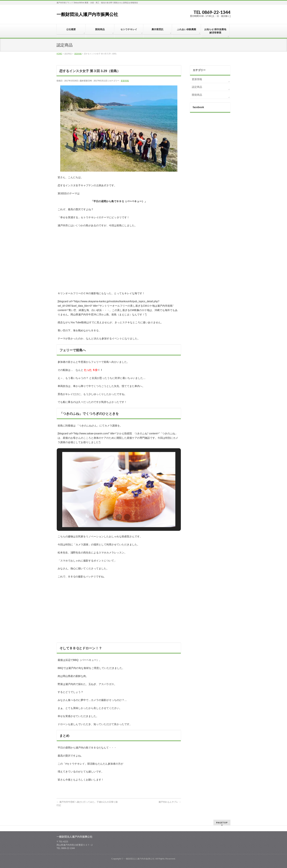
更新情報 (125, 81)
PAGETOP (222, 823)
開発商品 (197, 95)
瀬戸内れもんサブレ (170, 802)
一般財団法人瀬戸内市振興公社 (87, 14)
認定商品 (197, 87)
